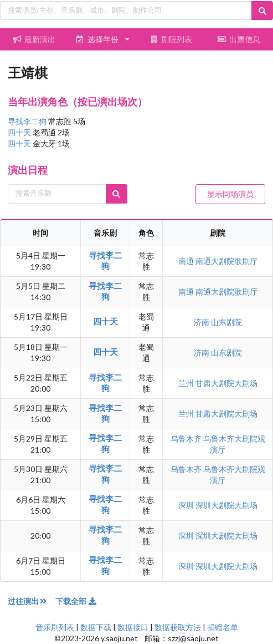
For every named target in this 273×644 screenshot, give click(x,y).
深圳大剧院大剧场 (226, 505)
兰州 (187, 383)
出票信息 (239, 39)
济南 (202, 322)
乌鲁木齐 (187, 438)
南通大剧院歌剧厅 (226, 261)
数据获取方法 (178, 627)
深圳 (187, 505)
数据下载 (96, 627)
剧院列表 (171, 39)
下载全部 (76, 601)
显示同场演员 (230, 194)
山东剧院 (226, 322)
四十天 (20, 132)
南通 (187, 261)
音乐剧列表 (55, 627)
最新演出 (34, 39)
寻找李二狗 (28, 121)
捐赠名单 (223, 627)
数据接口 (133, 627)
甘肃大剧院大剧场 (226, 383)
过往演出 (32, 601)
